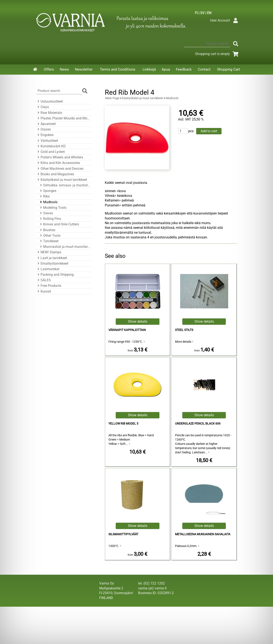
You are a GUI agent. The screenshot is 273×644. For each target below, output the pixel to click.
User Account (225, 20)
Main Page (112, 98)
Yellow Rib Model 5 (123, 424)
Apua (166, 69)
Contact (204, 69)
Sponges (48, 191)
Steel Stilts (184, 330)
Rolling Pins (50, 219)
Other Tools (50, 236)
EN (209, 13)
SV (202, 13)
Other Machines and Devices (60, 169)
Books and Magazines (55, 174)
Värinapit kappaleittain (127, 330)
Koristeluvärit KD (51, 146)
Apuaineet (46, 124)
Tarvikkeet (49, 241)
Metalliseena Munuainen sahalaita (203, 534)
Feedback (184, 69)
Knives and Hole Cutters (59, 224)
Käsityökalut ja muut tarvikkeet (62, 180)
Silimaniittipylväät (123, 534)
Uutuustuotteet (50, 101)
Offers (49, 69)
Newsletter (84, 69)
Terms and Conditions (118, 69)
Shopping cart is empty (218, 54)
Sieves (46, 213)
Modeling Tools (53, 208)
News (64, 69)
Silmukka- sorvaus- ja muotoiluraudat (65, 185)
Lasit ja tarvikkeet (52, 258)
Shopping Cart (229, 69)
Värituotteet (47, 141)
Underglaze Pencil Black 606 (198, 424)
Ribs (44, 196)
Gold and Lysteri (51, 152)
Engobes (45, 135)
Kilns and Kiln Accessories (58, 163)
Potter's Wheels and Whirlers (60, 157)
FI (196, 13)
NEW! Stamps (49, 252)
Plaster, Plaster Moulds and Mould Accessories (64, 118)
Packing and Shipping (55, 275)
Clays (43, 107)
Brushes (47, 230)
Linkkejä (149, 69)
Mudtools (48, 202)
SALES (44, 280)
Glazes (44, 129)
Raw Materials (49, 113)
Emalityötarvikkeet (52, 263)
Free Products (49, 286)
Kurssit (44, 291)
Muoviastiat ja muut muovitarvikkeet (65, 247)
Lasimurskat (48, 269)
